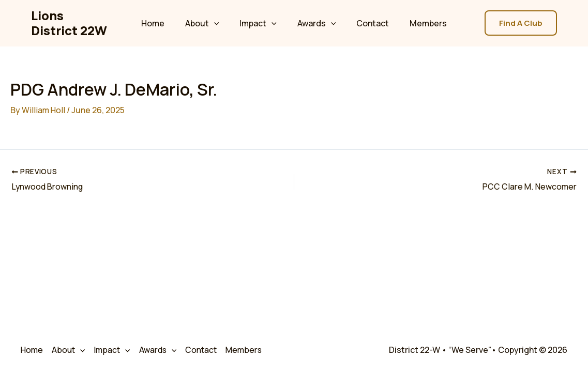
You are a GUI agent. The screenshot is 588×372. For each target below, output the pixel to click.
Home (163, 23)
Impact (260, 23)
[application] (220, 23)
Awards (315, 23)
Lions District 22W (72, 23)
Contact (366, 23)
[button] (521, 23)
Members (418, 23)
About (208, 23)
